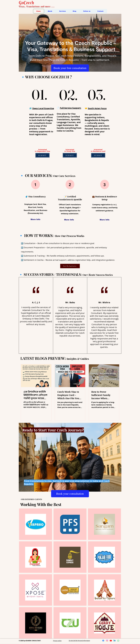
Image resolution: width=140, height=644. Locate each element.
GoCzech (26, 3)
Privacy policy (57, 641)
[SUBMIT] (42, 155)
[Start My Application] (70, 266)
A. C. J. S (36, 302)
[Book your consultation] (70, 494)
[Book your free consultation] (70, 68)
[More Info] (35, 219)
